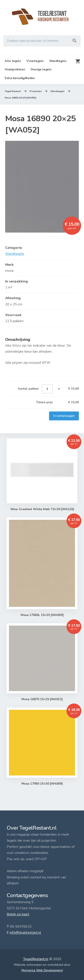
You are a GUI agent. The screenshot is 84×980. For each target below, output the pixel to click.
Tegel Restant (13, 91)
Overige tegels (41, 70)
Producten (36, 91)
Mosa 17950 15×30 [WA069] (42, 784)
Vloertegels (35, 61)
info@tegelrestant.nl (25, 933)
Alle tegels (13, 61)
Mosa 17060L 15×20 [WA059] (42, 615)
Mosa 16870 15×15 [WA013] (42, 700)
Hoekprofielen (15, 70)
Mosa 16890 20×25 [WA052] (21, 98)
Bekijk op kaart (18, 914)
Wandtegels (58, 61)
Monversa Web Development (42, 970)
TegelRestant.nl (36, 959)
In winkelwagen (64, 416)
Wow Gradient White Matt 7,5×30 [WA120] (42, 509)
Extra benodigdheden (20, 78)
